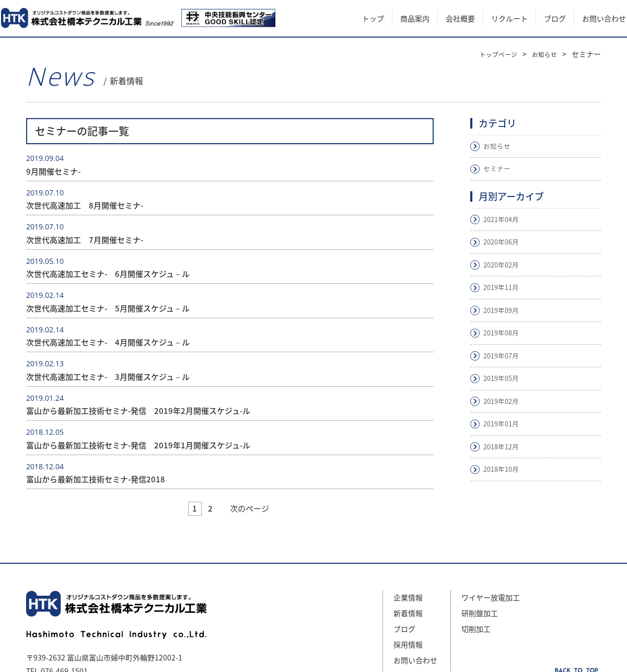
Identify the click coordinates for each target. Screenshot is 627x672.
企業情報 (408, 533)
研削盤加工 (480, 549)
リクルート (498, 18)
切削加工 (476, 564)
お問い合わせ (593, 18)
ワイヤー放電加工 (491, 533)
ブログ (543, 18)
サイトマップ (415, 611)
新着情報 (408, 549)
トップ (362, 18)
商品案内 (403, 18)
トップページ (491, 54)
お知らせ (542, 54)
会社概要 (449, 18)
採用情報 (408, 580)
